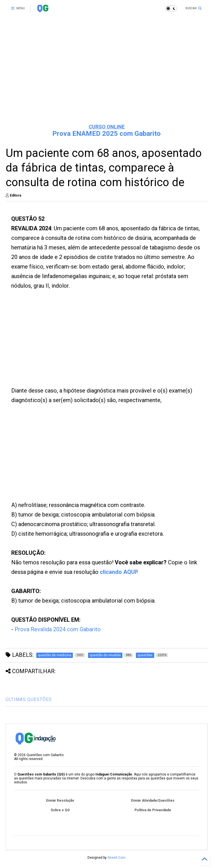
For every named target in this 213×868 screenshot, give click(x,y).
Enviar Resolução (60, 801)
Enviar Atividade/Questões (153, 801)
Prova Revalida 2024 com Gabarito (58, 629)
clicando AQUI (118, 572)
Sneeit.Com (116, 858)
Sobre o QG (60, 810)
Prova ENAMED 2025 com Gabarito (106, 134)
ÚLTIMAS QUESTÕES (29, 699)
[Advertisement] (106, 76)
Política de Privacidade (153, 810)
